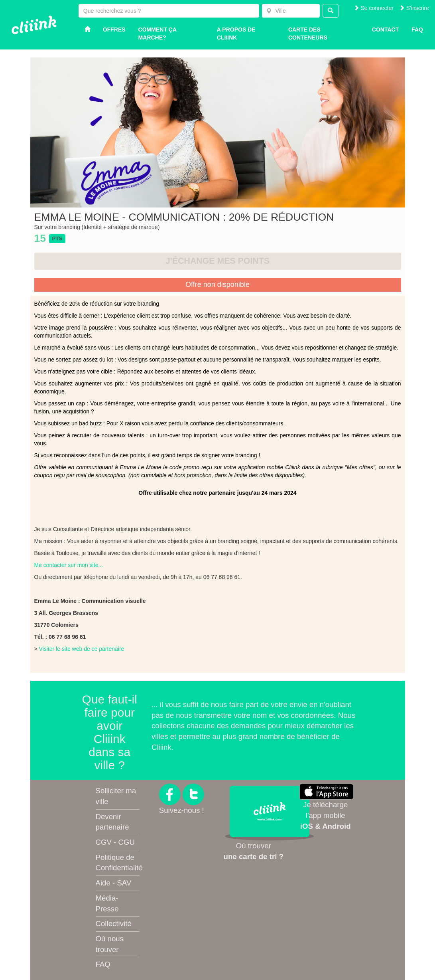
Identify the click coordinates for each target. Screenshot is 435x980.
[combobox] (291, 11)
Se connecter (374, 8)
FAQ (103, 964)
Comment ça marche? (157, 34)
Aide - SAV (114, 883)
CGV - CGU (115, 842)
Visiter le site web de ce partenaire (82, 649)
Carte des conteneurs (308, 34)
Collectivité (114, 924)
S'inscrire (414, 8)
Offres (114, 30)
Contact (385, 30)
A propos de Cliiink (236, 34)
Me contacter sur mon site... (69, 565)
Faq (417, 30)
